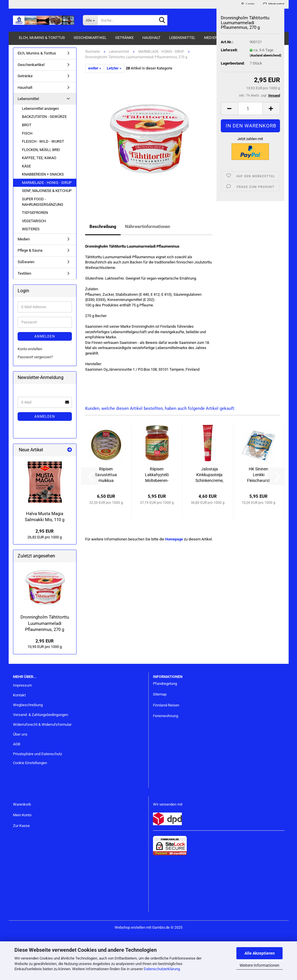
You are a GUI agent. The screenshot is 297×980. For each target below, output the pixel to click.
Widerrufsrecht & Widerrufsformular (42, 724)
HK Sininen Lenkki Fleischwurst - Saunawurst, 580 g (258, 475)
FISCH (27, 133)
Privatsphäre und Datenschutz (38, 754)
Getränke (124, 38)
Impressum (22, 685)
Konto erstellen (30, 349)
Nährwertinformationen (147, 227)
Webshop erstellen (130, 927)
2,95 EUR (45, 531)
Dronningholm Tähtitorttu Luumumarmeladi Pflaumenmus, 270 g (45, 623)
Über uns (20, 734)
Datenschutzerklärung (162, 969)
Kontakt (19, 695)
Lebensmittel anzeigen (40, 109)
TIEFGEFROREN (35, 213)
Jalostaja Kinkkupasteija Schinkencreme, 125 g (209, 475)
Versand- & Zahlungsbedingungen (41, 715)
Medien (211, 38)
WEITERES (31, 229)
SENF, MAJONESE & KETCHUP (47, 191)
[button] (229, 109)
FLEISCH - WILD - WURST (43, 141)
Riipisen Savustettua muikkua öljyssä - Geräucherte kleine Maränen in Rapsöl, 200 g (106, 475)
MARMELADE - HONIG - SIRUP (47, 183)
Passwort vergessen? (35, 357)
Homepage (174, 539)
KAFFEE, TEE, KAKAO (39, 158)
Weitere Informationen (259, 965)
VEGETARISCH (34, 221)
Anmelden (45, 336)
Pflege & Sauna (30, 250)
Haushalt (151, 38)
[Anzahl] (250, 109)
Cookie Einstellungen (30, 763)
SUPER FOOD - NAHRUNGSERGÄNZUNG (43, 202)
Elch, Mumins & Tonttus (42, 38)
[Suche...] (90, 20)
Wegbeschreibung (28, 705)
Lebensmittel (182, 38)
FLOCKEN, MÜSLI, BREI (41, 150)
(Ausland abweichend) (266, 55)
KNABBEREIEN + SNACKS (43, 174)
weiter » (95, 68)
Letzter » (114, 68)
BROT (27, 125)
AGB (17, 744)
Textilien (24, 273)
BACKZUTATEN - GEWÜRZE (44, 117)
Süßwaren (26, 262)
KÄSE (26, 166)
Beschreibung (103, 227)
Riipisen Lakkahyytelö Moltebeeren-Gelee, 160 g (157, 475)
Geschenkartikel (90, 38)
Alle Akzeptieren (260, 953)
